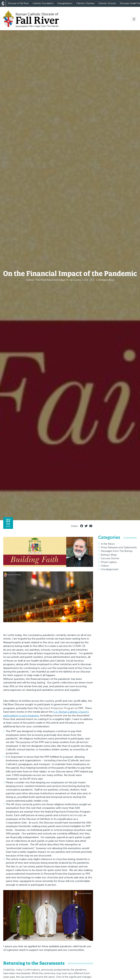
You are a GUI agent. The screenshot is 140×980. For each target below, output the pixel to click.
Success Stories (110, 558)
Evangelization (65, 3)
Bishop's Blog (109, 555)
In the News (108, 544)
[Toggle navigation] (134, 19)
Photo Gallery (109, 562)
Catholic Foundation (43, 3)
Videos (105, 566)
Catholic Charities (85, 3)
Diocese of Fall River (18, 3)
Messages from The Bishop (117, 551)
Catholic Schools (107, 3)
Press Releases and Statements (119, 547)
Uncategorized (110, 569)
